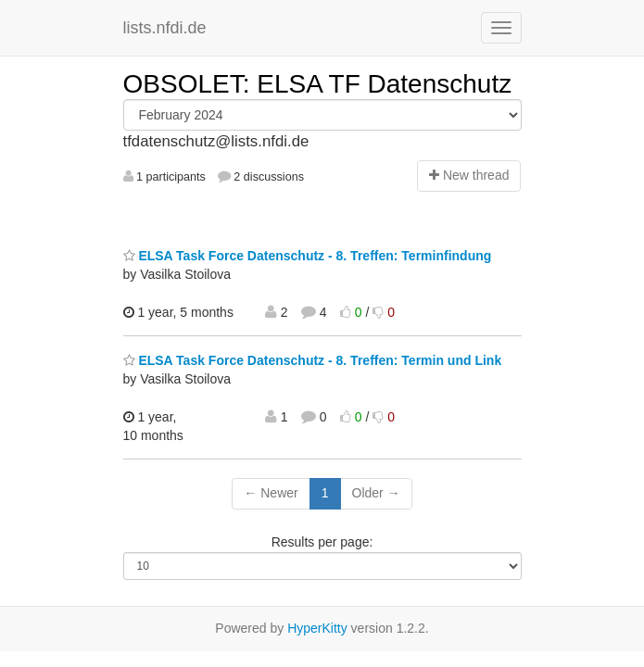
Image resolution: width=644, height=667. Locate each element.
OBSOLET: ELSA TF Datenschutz (318, 84)
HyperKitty (317, 628)
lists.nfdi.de (165, 28)
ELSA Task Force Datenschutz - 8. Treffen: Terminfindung (308, 256)
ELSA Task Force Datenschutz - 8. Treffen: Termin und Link (313, 360)
